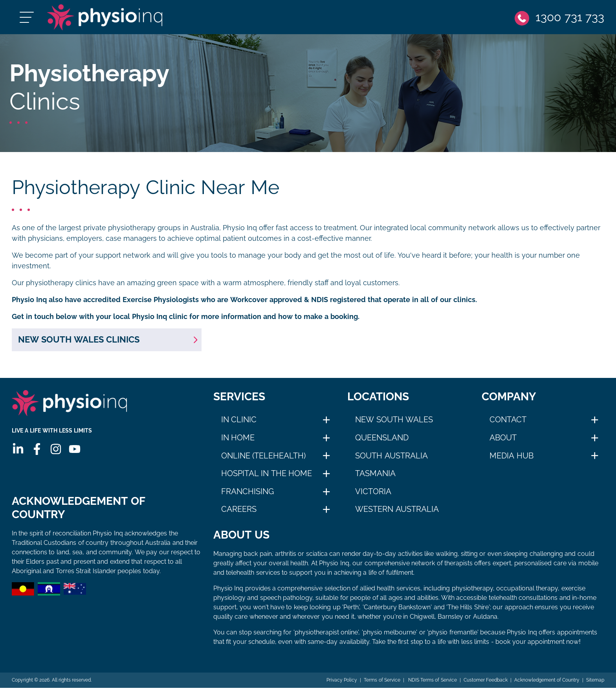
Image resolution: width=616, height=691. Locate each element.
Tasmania (375, 477)
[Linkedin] (18, 455)
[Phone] (559, 19)
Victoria (373, 495)
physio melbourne (390, 635)
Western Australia (397, 512)
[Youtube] (74, 455)
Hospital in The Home (267, 477)
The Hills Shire (468, 610)
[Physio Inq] (113, 19)
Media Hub (511, 458)
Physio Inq (240, 231)
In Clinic (239, 423)
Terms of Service (382, 683)
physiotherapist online (326, 635)
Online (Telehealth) (264, 458)
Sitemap (595, 683)
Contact (508, 423)
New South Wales (394, 423)
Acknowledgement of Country (547, 683)
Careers (239, 512)
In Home (238, 441)
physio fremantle (453, 635)
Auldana (485, 620)
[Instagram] (55, 455)
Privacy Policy (341, 683)
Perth (351, 610)
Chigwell (422, 620)
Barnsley (450, 620)
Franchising (247, 495)
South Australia (391, 458)
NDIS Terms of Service (431, 683)
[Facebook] (37, 455)
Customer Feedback (485, 683)
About (503, 441)
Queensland (382, 441)
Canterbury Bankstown (397, 610)
